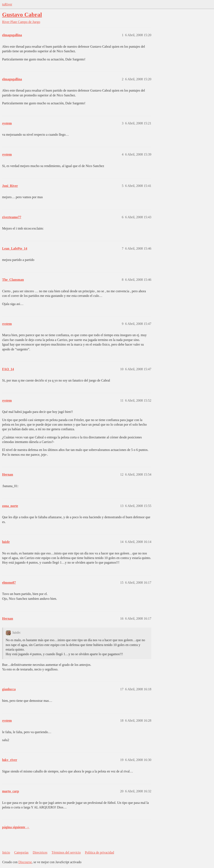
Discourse (25, 862)
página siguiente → (16, 827)
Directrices (40, 852)
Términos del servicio (66, 852)
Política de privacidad (99, 852)
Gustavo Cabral (22, 15)
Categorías (21, 852)
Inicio (6, 852)
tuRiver (7, 4)
